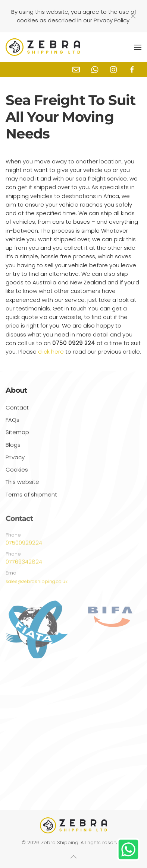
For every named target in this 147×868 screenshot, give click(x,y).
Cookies (17, 471)
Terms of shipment (31, 496)
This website (22, 484)
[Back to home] (43, 47)
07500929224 (24, 545)
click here (51, 352)
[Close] (133, 16)
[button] (138, 47)
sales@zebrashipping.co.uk (37, 583)
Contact (17, 409)
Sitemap (17, 433)
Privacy (15, 459)
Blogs (13, 446)
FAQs (12, 421)
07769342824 (24, 564)
